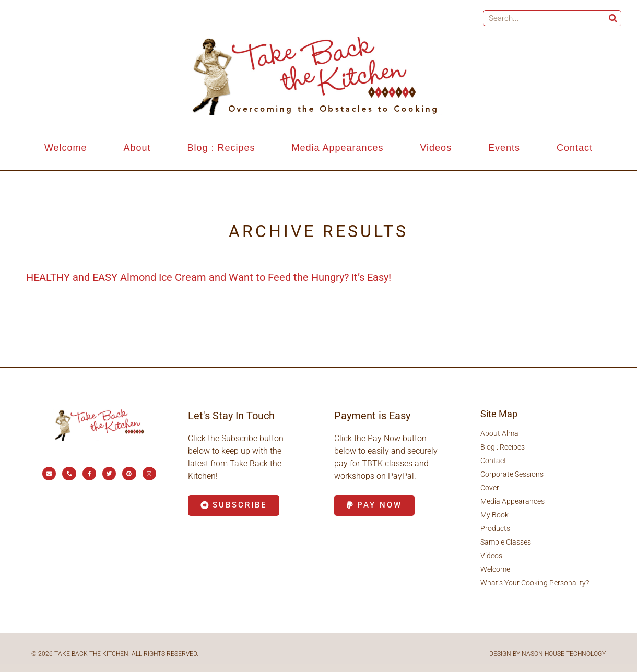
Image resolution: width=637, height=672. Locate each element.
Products (495, 528)
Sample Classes (506, 542)
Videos (436, 148)
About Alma (499, 433)
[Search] (613, 18)
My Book (494, 515)
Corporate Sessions (512, 474)
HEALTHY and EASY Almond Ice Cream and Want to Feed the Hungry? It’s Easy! (209, 277)
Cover (490, 488)
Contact (575, 148)
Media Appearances (337, 148)
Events (504, 148)
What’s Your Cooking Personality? (535, 583)
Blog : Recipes (221, 148)
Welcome (66, 148)
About (137, 148)
